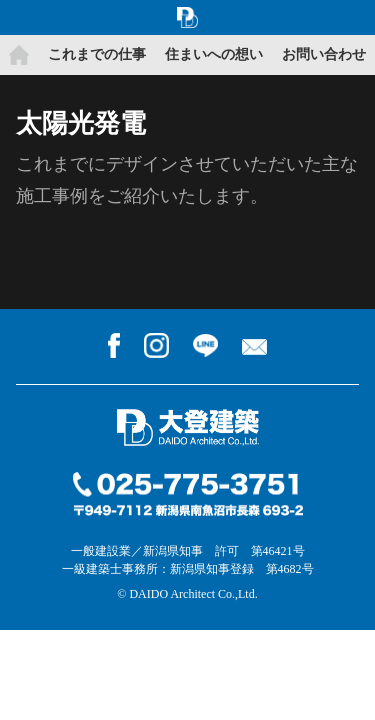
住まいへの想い (214, 54)
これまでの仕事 (97, 54)
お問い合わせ (324, 54)
